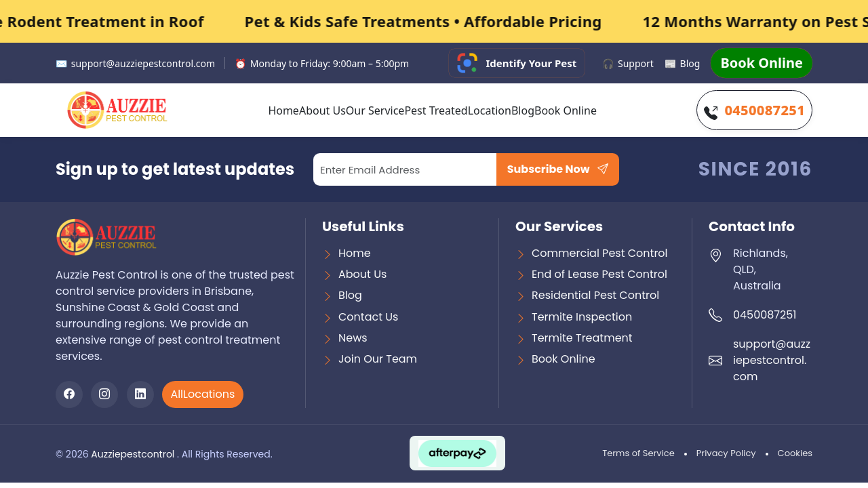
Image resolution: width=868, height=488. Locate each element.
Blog (682, 63)
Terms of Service (638, 453)
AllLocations (202, 394)
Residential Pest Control (595, 295)
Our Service (375, 110)
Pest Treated (436, 110)
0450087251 (765, 110)
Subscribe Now (558, 169)
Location (490, 110)
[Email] (405, 169)
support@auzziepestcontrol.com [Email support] (135, 63)
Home (283, 110)
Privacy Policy (726, 453)
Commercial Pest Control (600, 253)
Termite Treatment (582, 338)
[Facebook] (69, 394)
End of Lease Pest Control (599, 274)
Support (628, 63)
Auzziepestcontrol (134, 454)
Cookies (795, 453)
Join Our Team (378, 359)
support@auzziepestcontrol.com (772, 360)
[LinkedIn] (140, 394)
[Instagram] (104, 394)
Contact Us (368, 317)
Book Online (762, 63)
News (353, 338)
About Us (322, 110)
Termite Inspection (582, 317)
